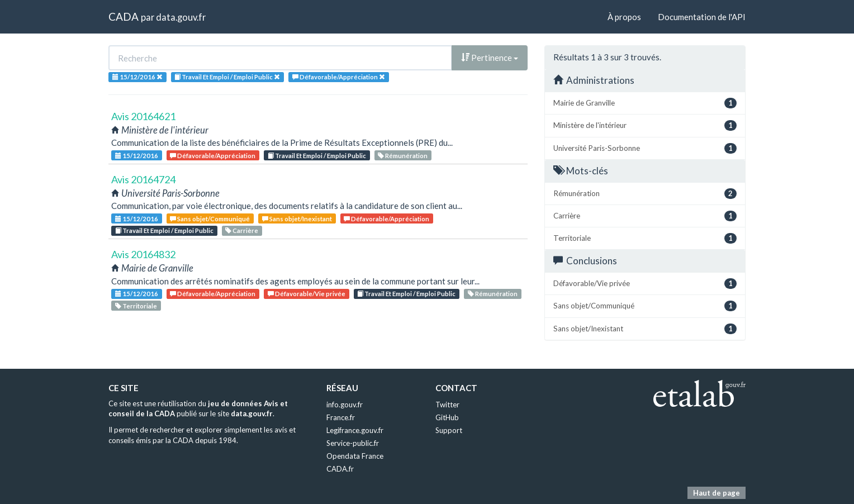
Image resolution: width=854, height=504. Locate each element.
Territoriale (136, 306)
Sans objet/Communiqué (210, 219)
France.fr (341, 417)
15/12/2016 (137, 156)
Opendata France (355, 456)
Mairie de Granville (645, 103)
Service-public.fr (353, 443)
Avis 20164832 (143, 254)
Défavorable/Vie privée (307, 294)
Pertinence (490, 58)
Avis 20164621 (143, 116)
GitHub (447, 417)
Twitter (447, 405)
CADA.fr (340, 469)
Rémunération (403, 156)
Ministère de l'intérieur (645, 125)
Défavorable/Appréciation (213, 156)
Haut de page (717, 493)
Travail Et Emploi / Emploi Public (317, 156)
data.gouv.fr (181, 17)
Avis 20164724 (143, 179)
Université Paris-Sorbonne (645, 148)
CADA (124, 16)
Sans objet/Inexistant (297, 219)
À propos (624, 17)
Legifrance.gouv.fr (355, 430)
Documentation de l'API (702, 17)
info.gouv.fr (345, 405)
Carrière (242, 230)
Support (449, 430)
